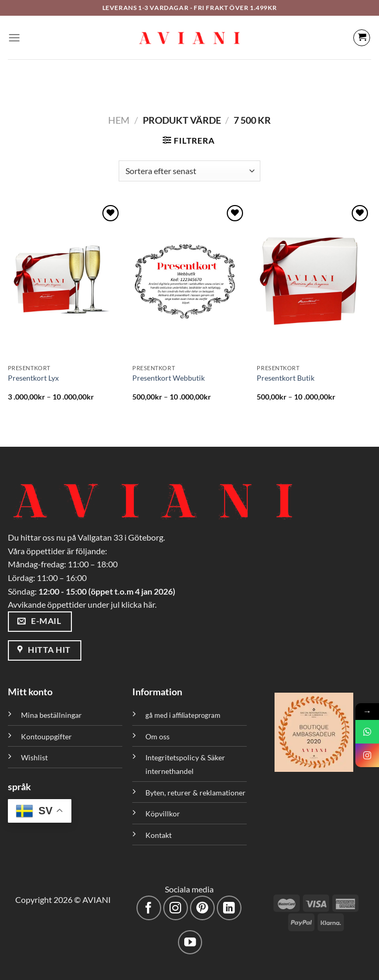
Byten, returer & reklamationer (196, 793)
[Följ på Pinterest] (202, 908)
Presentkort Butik (286, 378)
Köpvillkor (163, 814)
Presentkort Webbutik (169, 378)
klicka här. (139, 604)
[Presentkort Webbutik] (189, 281)
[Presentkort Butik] (314, 281)
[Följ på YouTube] (190, 943)
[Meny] (14, 37)
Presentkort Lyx (33, 378)
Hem (119, 120)
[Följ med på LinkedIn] (229, 908)
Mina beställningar (52, 715)
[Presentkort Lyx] (65, 281)
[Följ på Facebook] (149, 908)
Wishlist (34, 757)
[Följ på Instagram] (176, 908)
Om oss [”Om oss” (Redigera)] (157, 736)
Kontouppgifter (46, 736)
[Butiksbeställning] (189, 171)
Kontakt (159, 835)
